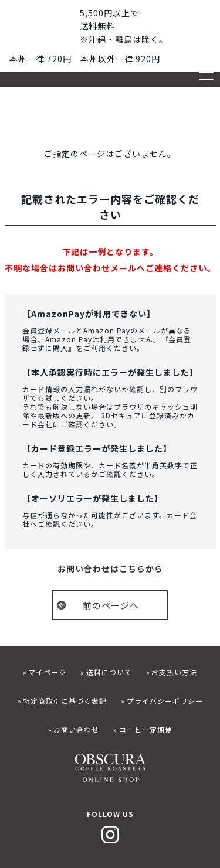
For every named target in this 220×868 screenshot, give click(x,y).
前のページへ (111, 605)
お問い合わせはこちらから (110, 569)
